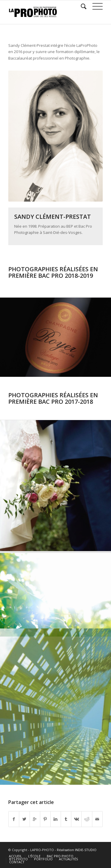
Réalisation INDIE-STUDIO (77, 850)
